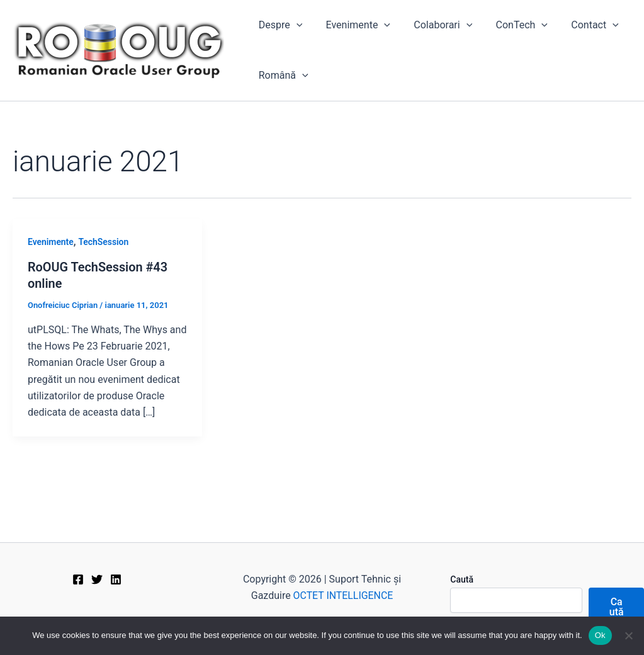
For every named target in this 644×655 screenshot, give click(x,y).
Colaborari (435, 25)
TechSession (104, 242)
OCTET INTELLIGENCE (343, 595)
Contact (580, 25)
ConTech (510, 25)
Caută (462, 579)
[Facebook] (78, 579)
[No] (628, 635)
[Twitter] (97, 579)
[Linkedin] (116, 579)
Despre (279, 25)
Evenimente (353, 25)
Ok (600, 635)
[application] (295, 25)
